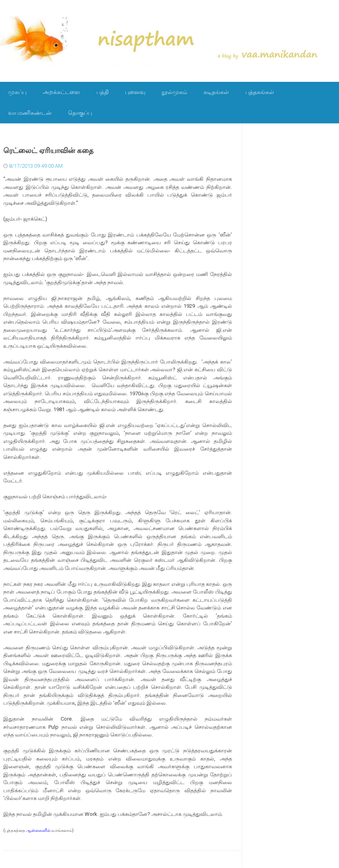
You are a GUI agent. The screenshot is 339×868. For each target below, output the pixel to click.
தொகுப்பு (80, 113)
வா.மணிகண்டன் (30, 113)
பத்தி (103, 92)
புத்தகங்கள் (260, 92)
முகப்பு (17, 92)
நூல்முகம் (174, 92)
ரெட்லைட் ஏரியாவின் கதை (48, 151)
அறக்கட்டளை (61, 92)
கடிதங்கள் (216, 92)
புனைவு (135, 92)
